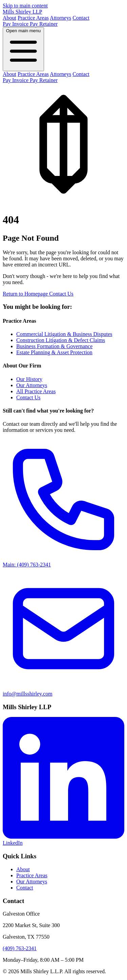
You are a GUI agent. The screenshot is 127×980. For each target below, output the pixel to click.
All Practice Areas (36, 391)
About (9, 18)
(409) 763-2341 (20, 948)
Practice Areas (33, 18)
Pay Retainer (44, 24)
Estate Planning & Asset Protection (54, 352)
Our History (29, 379)
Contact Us (61, 294)
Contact (81, 18)
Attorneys (60, 18)
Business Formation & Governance (54, 346)
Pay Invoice (16, 24)
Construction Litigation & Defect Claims (61, 340)
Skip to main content (25, 6)
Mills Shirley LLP (22, 12)
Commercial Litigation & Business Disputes (64, 334)
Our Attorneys (32, 385)
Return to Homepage (26, 294)
